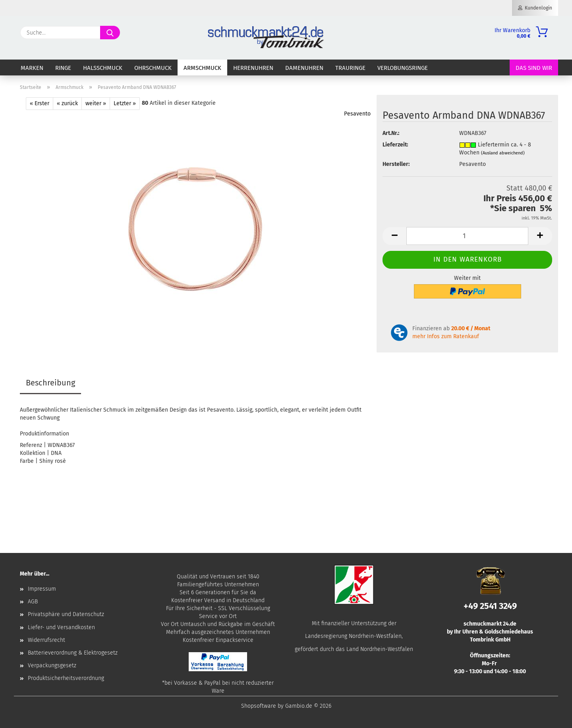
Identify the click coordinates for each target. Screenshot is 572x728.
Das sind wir (534, 68)
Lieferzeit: (395, 145)
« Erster (40, 103)
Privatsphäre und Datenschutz (66, 614)
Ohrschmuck (153, 68)
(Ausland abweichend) (503, 153)
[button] (394, 236)
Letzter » (125, 103)
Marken (32, 68)
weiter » (96, 103)
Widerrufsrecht (46, 640)
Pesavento (357, 114)
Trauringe (350, 68)
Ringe (63, 68)
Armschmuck (202, 68)
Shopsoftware (259, 706)
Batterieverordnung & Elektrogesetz (73, 653)
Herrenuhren (253, 68)
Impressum (42, 589)
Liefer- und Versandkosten (61, 627)
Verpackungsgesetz (52, 665)
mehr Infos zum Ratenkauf (446, 336)
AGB (33, 602)
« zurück (67, 103)
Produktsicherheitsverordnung (66, 678)
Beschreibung (50, 383)
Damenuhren (304, 68)
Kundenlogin (535, 8)
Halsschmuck (103, 68)
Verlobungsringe (403, 68)
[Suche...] (110, 33)
